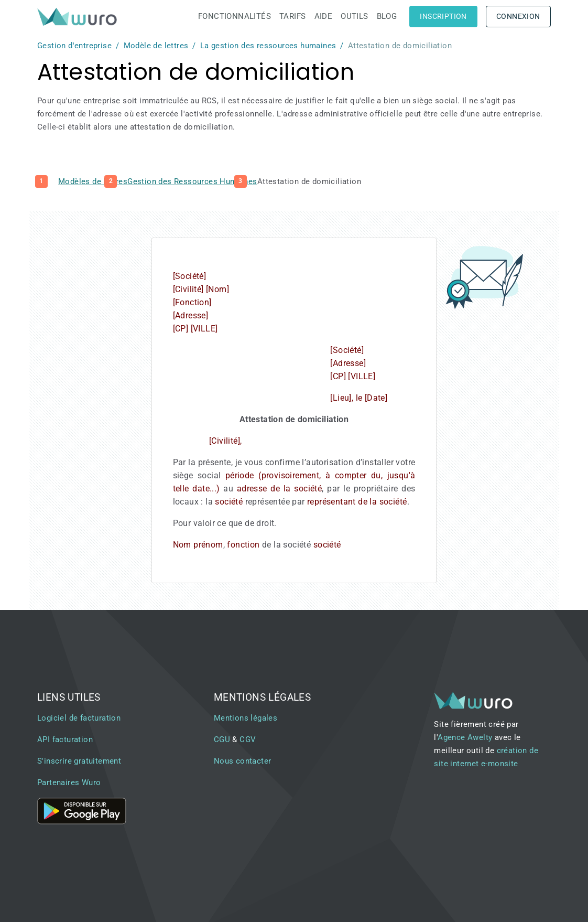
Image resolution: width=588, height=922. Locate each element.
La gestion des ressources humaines (268, 46)
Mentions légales (246, 718)
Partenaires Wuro (69, 782)
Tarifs (292, 16)
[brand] (79, 17)
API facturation (65, 739)
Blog (387, 16)
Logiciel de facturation (79, 718)
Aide (324, 16)
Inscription (443, 16)
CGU (222, 739)
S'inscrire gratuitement (79, 761)
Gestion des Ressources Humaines (192, 181)
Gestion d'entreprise (74, 46)
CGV (248, 739)
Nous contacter (243, 761)
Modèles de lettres (93, 181)
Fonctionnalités (235, 16)
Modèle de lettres (156, 46)
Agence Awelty (465, 737)
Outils (354, 16)
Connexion (518, 16)
